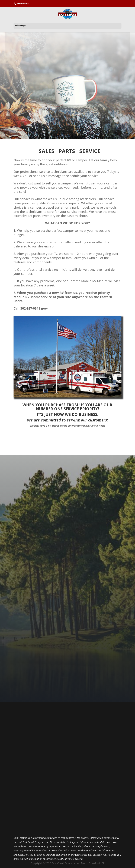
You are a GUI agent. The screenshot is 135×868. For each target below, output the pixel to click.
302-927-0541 (23, 4)
